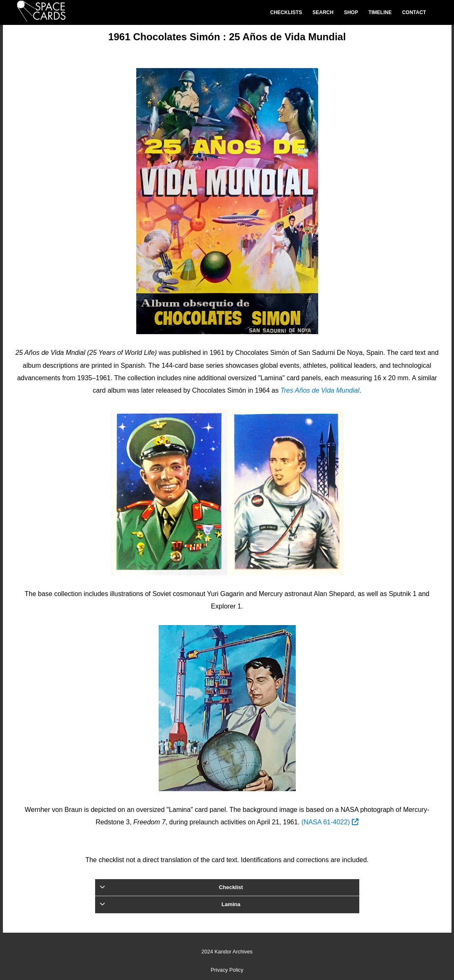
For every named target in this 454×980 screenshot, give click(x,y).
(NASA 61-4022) (330, 822)
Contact (414, 12)
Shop (351, 12)
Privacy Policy (227, 970)
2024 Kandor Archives (227, 952)
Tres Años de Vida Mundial (320, 390)
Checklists (286, 12)
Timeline (380, 12)
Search (323, 12)
